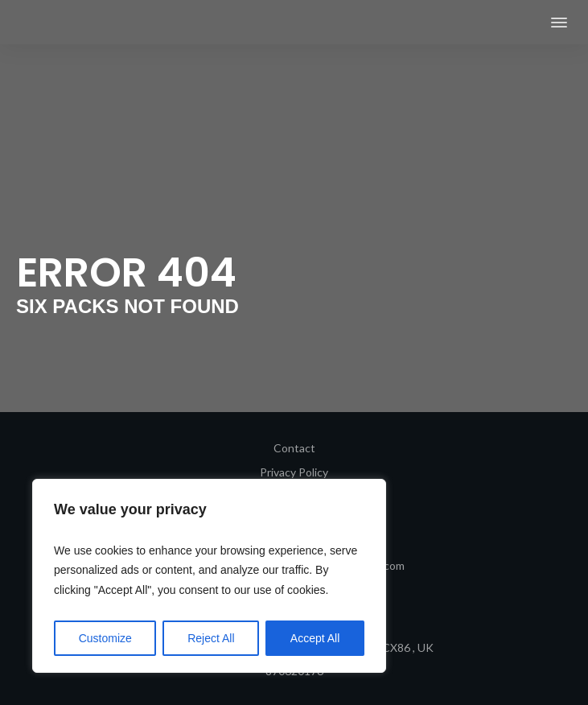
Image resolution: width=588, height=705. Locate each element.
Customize (105, 638)
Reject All (211, 638)
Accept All (315, 638)
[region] (209, 576)
